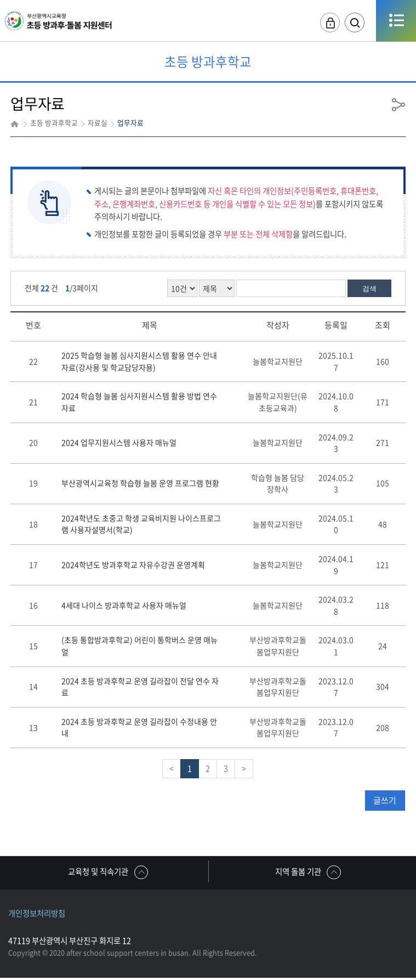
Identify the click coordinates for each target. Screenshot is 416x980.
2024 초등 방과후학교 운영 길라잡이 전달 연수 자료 (140, 687)
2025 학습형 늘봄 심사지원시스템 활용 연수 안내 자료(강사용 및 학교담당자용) (139, 361)
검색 (369, 289)
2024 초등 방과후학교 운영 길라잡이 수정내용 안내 (139, 727)
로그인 (321, 23)
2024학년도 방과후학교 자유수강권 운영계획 (133, 565)
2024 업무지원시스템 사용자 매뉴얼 (119, 442)
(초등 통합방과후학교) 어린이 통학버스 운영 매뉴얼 (139, 646)
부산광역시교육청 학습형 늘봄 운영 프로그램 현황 (140, 483)
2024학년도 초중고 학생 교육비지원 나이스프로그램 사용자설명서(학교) (141, 524)
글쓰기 (385, 800)
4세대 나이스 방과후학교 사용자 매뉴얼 (124, 605)
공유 (398, 104)
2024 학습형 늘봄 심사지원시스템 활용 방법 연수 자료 (139, 402)
